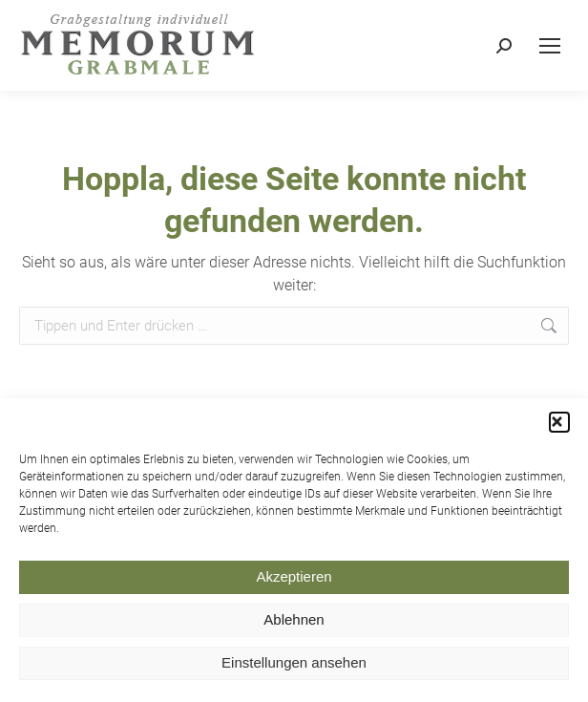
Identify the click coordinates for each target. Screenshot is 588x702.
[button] (559, 426)
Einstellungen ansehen (294, 667)
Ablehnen (294, 624)
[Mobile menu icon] (550, 46)
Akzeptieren (294, 581)
